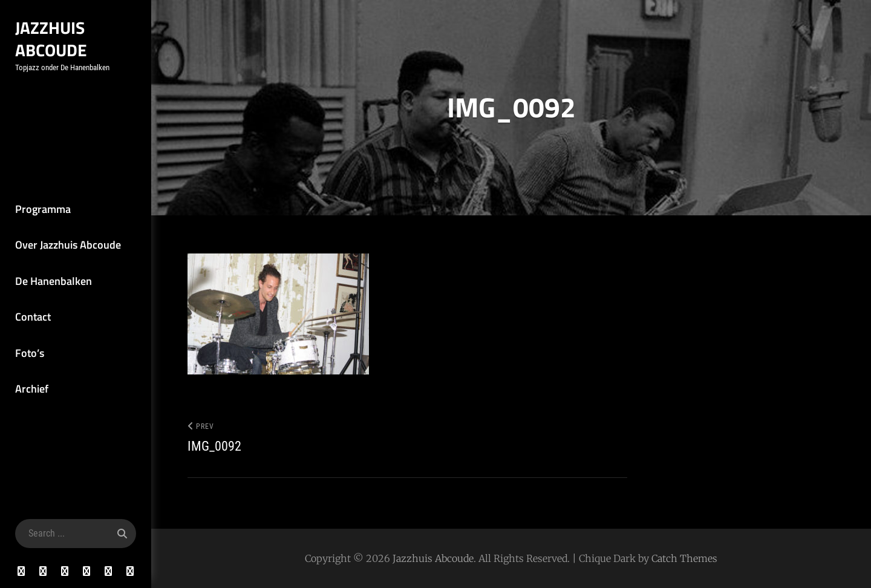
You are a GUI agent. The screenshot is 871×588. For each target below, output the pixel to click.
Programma (43, 209)
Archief (32, 389)
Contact (33, 317)
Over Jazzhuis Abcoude (68, 245)
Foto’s (30, 353)
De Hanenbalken (54, 281)
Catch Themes (684, 558)
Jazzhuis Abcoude (51, 39)
